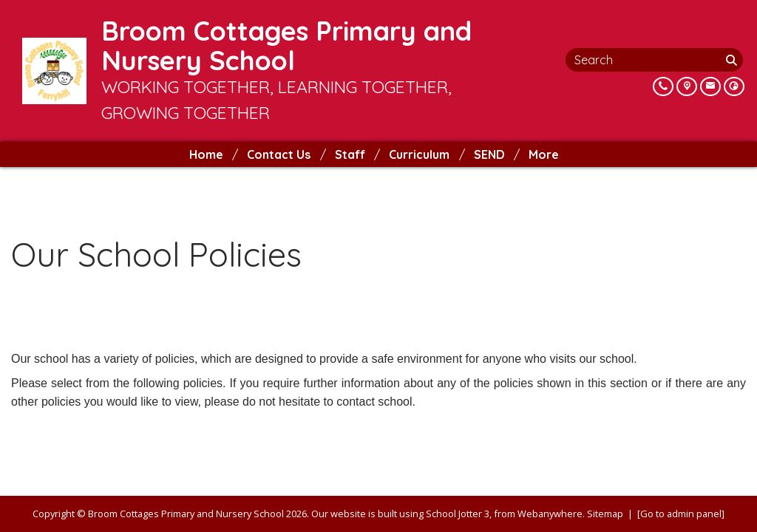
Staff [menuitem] (350, 154)
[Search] (733, 60)
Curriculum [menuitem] (419, 154)
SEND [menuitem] (489, 154)
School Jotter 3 (458, 514)
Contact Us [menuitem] (279, 154)
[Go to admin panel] (681, 514)
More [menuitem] (544, 154)
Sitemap (605, 514)
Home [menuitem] (206, 154)
